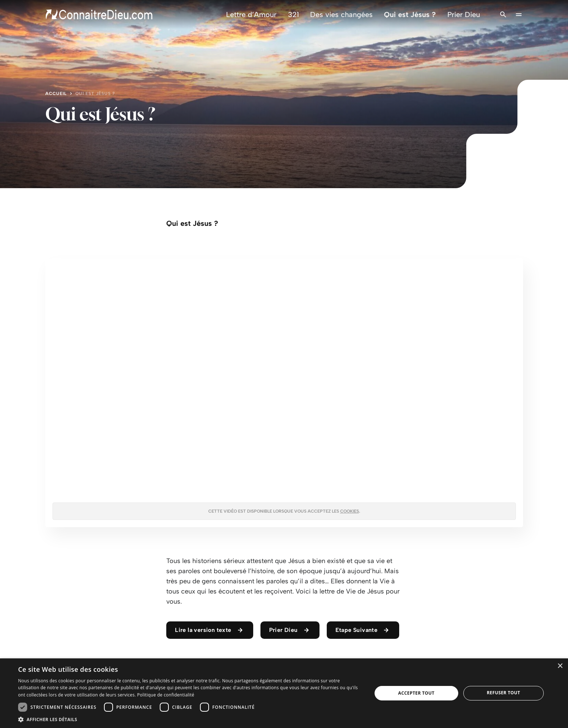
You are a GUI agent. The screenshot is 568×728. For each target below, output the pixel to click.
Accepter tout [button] (416, 693)
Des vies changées (341, 15)
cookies (350, 511)
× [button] (560, 666)
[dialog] (284, 693)
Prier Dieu (464, 15)
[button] (190, 719)
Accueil (56, 94)
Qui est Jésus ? (410, 15)
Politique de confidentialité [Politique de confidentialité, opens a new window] (166, 695)
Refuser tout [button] (504, 693)
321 (293, 15)
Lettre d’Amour (251, 15)
